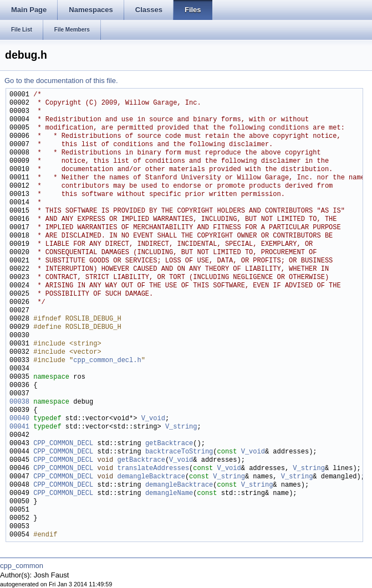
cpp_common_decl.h (107, 361)
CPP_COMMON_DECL (63, 444)
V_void (153, 419)
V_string (181, 427)
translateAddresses (153, 469)
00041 (19, 427)
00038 (19, 402)
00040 (19, 419)
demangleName (169, 494)
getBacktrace (169, 444)
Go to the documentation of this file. (61, 81)
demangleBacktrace (151, 477)
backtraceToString (179, 452)
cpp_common (22, 566)
